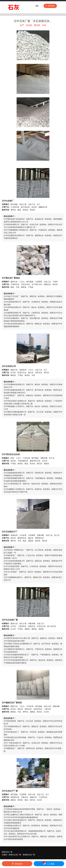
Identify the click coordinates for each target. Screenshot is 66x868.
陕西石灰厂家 (7, 852)
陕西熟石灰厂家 (29, 855)
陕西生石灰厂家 (15, 855)
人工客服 (49, 863)
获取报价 (50, 6)
